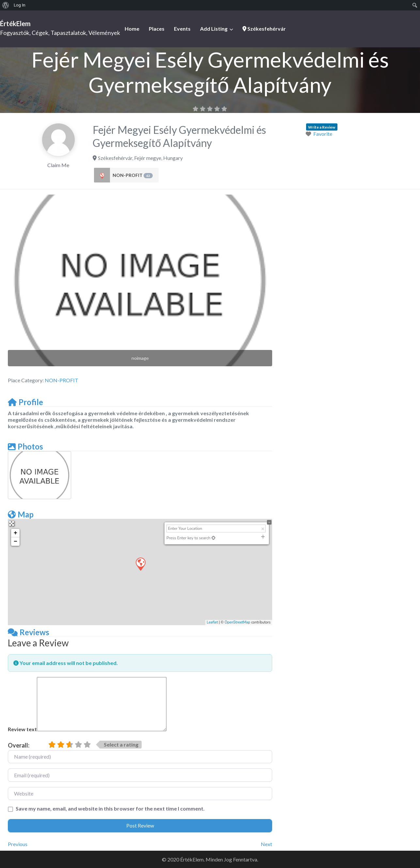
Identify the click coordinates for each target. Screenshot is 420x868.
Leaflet (212, 622)
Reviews (29, 632)
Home (132, 29)
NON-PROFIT (133, 175)
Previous (18, 844)
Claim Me (58, 165)
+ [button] (16, 533)
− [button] (16, 542)
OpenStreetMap (237, 622)
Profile (25, 402)
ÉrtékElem (15, 24)
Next (266, 844)
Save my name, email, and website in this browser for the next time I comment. (110, 808)
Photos (25, 446)
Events (182, 29)
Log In (20, 5)
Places (157, 29)
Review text (22, 729)
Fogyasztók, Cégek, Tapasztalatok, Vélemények (60, 33)
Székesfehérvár (264, 29)
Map (21, 514)
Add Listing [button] (214, 29)
